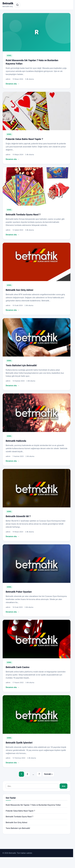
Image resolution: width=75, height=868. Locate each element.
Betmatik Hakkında (16, 441)
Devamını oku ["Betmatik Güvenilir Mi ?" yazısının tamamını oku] (12, 537)
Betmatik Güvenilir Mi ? (18, 516)
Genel (9, 56)
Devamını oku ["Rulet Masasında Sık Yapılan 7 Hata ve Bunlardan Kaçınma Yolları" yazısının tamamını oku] (12, 84)
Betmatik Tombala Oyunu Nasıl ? (23, 215)
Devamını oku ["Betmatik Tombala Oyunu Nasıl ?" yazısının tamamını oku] (12, 235)
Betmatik (8, 3)
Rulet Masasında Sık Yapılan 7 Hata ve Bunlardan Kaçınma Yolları (33, 805)
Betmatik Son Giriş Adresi (19, 290)
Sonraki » (48, 774)
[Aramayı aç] (17, 5)
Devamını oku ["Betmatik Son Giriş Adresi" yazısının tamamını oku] (12, 310)
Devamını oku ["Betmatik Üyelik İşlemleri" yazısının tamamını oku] (12, 763)
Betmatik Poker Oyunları (19, 592)
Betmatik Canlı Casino (18, 667)
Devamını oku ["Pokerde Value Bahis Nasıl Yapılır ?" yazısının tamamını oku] (12, 159)
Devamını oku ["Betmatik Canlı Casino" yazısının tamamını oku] (12, 687)
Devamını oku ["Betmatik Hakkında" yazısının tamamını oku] (12, 461)
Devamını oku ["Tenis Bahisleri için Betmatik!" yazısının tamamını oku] (12, 386)
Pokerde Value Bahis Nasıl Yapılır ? (24, 139)
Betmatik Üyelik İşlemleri (19, 743)
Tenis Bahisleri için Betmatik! (21, 365)
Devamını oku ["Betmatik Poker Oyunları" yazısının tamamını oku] (12, 612)
